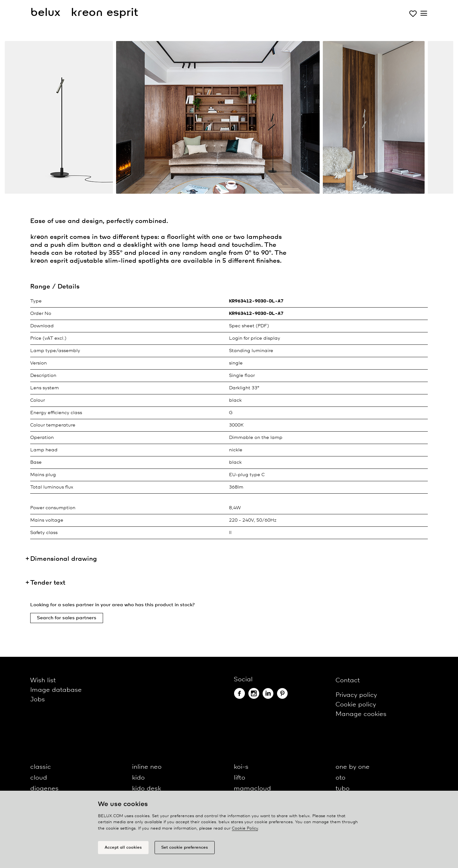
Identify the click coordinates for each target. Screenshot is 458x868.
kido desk (146, 789)
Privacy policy (356, 695)
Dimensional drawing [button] (64, 559)
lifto (239, 778)
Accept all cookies (123, 850)
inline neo (147, 767)
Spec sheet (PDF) (249, 326)
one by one (353, 767)
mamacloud (252, 789)
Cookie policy (356, 705)
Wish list (43, 681)
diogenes (44, 789)
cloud (39, 778)
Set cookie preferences (185, 850)
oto (340, 778)
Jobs (38, 700)
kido (138, 778)
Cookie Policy (245, 831)
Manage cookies (361, 714)
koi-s (241, 767)
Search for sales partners (67, 618)
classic (41, 767)
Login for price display (255, 338)
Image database (56, 690)
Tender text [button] (48, 583)
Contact (348, 681)
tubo (343, 789)
